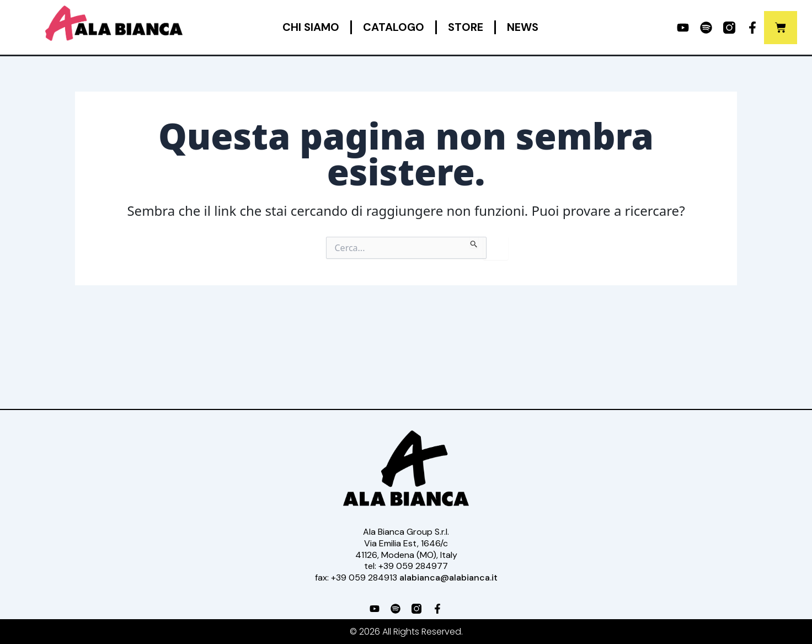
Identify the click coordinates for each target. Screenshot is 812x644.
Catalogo (394, 27)
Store (466, 27)
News (523, 27)
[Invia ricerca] (474, 242)
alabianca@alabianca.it (448, 578)
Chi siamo (311, 27)
